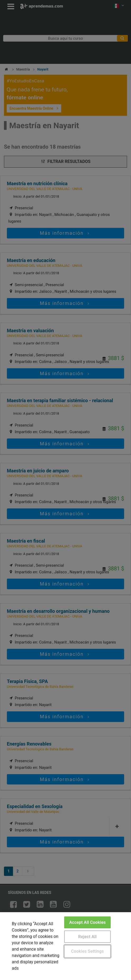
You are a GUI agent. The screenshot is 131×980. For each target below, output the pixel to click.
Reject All (87, 937)
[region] (65, 946)
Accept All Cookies (87, 922)
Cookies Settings (87, 951)
